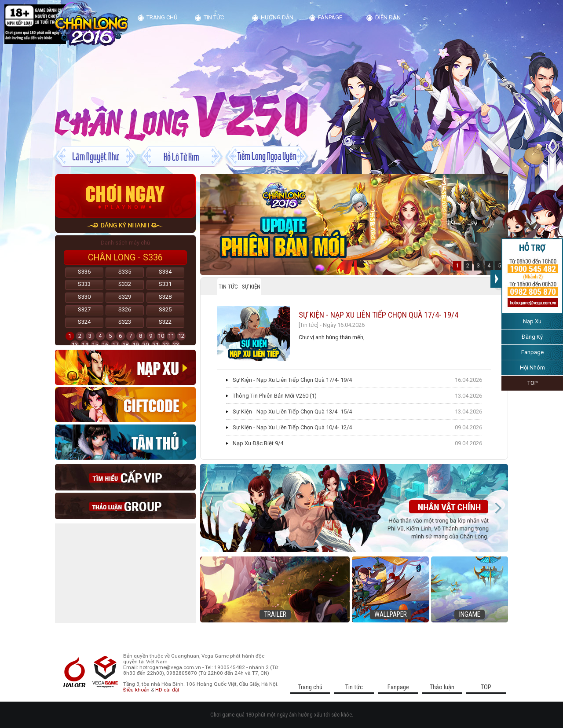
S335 (125, 272)
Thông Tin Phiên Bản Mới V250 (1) (275, 396)
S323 (125, 322)
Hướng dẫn (277, 17)
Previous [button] (210, 508)
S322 (165, 322)
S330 (84, 297)
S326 (125, 309)
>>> (496, 279)
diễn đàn (388, 17)
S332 (125, 284)
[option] (354, 224)
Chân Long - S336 (125, 258)
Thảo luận (442, 687)
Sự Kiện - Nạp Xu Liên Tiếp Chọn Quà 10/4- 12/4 (292, 427)
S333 (84, 284)
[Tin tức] (309, 325)
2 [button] (468, 265)
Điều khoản (136, 690)
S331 (165, 284)
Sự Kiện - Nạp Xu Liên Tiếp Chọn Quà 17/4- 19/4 (378, 315)
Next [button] (498, 508)
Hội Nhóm (532, 368)
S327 (84, 309)
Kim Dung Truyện (91, 24)
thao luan (125, 506)
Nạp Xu (532, 321)
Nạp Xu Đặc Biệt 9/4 (258, 443)
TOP (532, 383)
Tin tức (214, 17)
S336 (84, 272)
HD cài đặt (167, 690)
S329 (125, 297)
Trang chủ (162, 17)
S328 (165, 297)
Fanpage (532, 352)
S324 (84, 322)
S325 (165, 309)
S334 (165, 272)
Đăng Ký (532, 337)
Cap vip (125, 477)
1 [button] (457, 265)
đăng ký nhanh (125, 225)
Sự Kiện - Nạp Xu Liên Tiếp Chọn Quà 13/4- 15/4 (292, 412)
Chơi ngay (125, 196)
